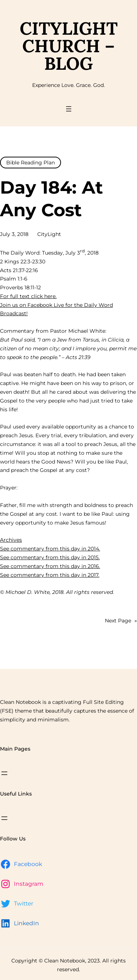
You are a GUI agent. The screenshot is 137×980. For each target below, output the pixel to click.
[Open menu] (69, 109)
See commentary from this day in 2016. (50, 566)
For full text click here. (28, 296)
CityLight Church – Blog (69, 46)
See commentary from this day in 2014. (50, 549)
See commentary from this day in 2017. (50, 575)
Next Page (121, 621)
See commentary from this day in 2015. (50, 557)
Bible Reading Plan (31, 163)
